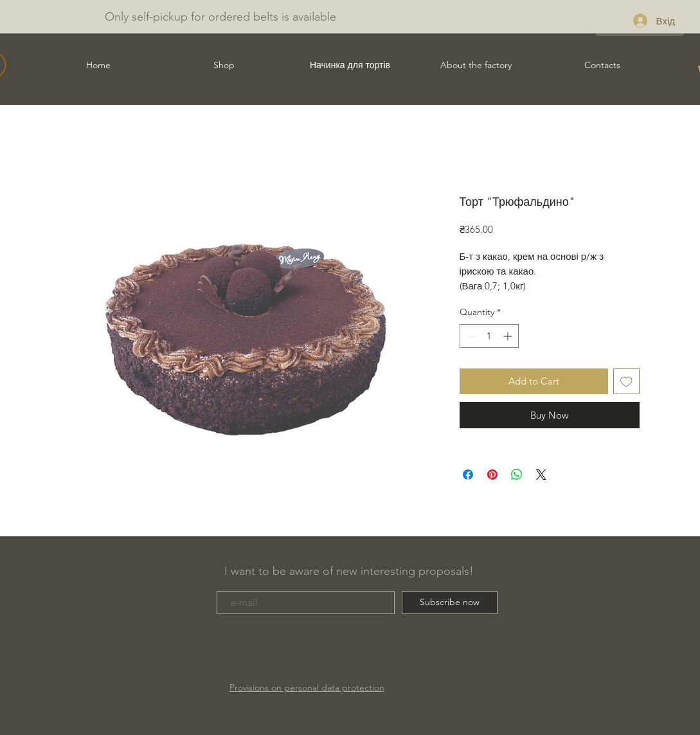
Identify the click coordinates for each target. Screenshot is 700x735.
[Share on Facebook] (468, 475)
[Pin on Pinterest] (492, 475)
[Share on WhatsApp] (517, 475)
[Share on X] (541, 475)
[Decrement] (470, 336)
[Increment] (509, 336)
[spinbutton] (489, 336)
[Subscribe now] (450, 603)
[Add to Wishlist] (626, 382)
